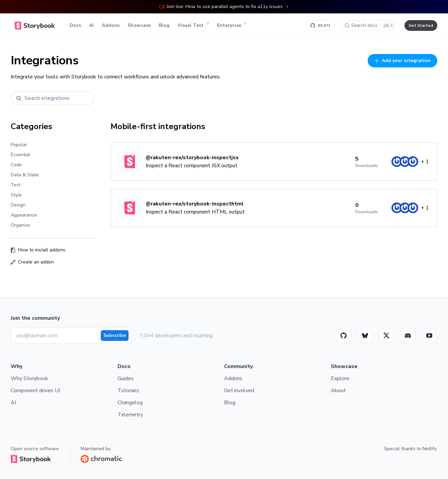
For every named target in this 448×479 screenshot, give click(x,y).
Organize (20, 225)
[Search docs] (370, 25)
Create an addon (32, 262)
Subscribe (115, 335)
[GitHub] (344, 336)
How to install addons (38, 250)
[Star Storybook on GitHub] (320, 25)
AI (91, 25)
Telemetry (130, 415)
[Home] (35, 25)
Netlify (429, 449)
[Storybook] (408, 336)
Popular (19, 145)
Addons (111, 25)
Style (16, 195)
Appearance (24, 215)
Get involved (239, 391)
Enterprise (232, 25)
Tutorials (128, 391)
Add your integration (402, 61)
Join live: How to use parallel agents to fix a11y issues (224, 7)
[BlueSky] (365, 336)
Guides (126, 378)
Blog (164, 25)
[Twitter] (386, 336)
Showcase (139, 25)
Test (16, 185)
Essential (20, 155)
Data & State (25, 175)
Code (16, 165)
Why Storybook (29, 378)
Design (18, 205)
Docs (75, 25)
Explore (340, 378)
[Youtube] (429, 336)
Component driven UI (35, 391)
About (338, 391)
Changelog (130, 403)
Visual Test (193, 25)
